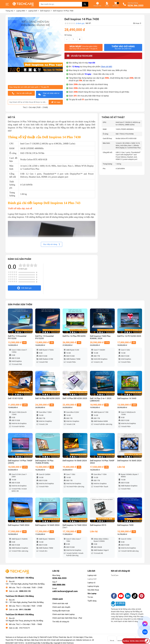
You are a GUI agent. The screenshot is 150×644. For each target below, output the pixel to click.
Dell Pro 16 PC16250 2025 (129, 336)
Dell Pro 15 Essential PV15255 (44, 337)
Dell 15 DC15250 (15, 398)
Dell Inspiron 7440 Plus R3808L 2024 (100, 337)
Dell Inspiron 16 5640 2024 (75, 461)
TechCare (115, 575)
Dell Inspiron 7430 (125, 525)
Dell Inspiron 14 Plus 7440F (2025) (20, 462)
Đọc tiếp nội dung (52, 244)
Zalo (145, 632)
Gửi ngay (56, 102)
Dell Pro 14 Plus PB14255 (74, 336)
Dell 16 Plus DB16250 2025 (48, 398)
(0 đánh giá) (80, 23)
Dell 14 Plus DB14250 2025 (75, 398)
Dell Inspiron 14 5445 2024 (47, 525)
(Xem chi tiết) (106, 67)
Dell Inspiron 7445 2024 (19, 525)
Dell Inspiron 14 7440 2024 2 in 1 (75, 526)
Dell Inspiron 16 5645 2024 (129, 461)
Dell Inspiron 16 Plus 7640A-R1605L (44, 462)
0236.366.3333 (136, 6)
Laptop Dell (92, 579)
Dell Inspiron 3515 (98, 525)
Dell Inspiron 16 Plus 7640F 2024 (102, 462)
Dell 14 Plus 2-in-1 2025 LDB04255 (101, 400)
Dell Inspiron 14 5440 (127, 398)
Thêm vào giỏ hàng (123, 47)
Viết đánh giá (24, 288)
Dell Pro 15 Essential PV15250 (17, 337)
